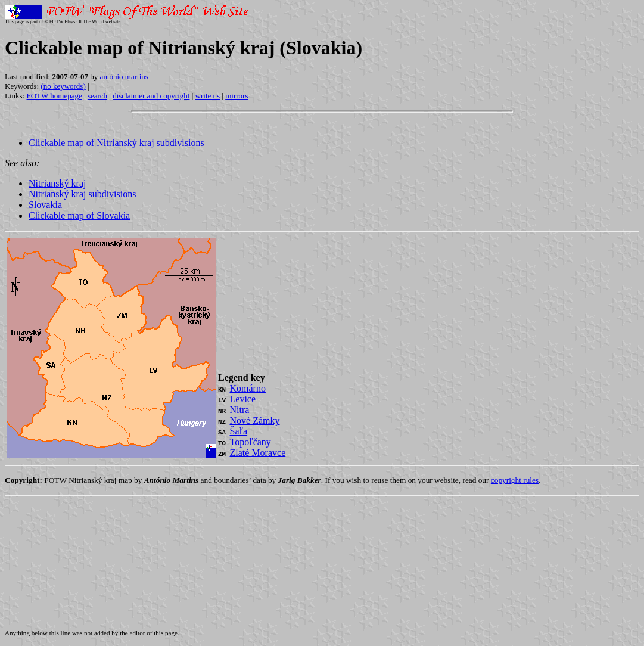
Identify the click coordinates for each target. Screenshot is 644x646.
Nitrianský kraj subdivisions (82, 194)
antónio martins (124, 77)
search (97, 96)
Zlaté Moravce (258, 453)
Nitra (240, 410)
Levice (243, 399)
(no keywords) (63, 86)
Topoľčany (251, 442)
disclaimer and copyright (151, 96)
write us (208, 96)
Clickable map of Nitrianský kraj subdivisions (116, 143)
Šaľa (239, 431)
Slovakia (45, 205)
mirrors (237, 96)
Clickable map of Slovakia (79, 215)
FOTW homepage (54, 96)
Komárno (248, 388)
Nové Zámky (255, 420)
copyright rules (515, 480)
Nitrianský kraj (57, 183)
